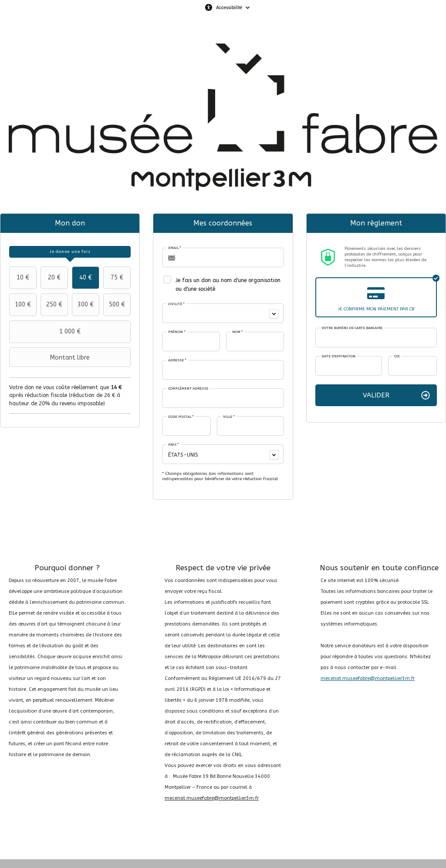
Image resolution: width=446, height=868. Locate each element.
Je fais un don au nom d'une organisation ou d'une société (228, 285)
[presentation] (70, 252)
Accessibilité (229, 7)
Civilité (176, 304)
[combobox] (223, 313)
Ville (229, 417)
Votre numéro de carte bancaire (352, 328)
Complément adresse (188, 389)
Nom (238, 332)
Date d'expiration (338, 356)
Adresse (177, 360)
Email (175, 248)
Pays (174, 445)
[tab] (70, 252)
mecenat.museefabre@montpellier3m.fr (212, 798)
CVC (397, 356)
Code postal (181, 417)
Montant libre (51, 357)
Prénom (177, 332)
